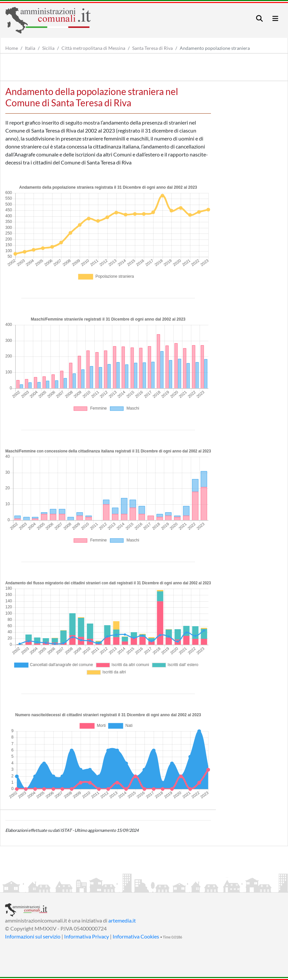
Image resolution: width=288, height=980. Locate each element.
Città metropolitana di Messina (93, 48)
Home (12, 48)
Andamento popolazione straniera (215, 48)
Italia (30, 48)
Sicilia (48, 48)
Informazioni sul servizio (33, 936)
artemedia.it (122, 920)
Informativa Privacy (87, 936)
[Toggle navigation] (259, 18)
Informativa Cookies (136, 936)
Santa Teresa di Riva (152, 48)
